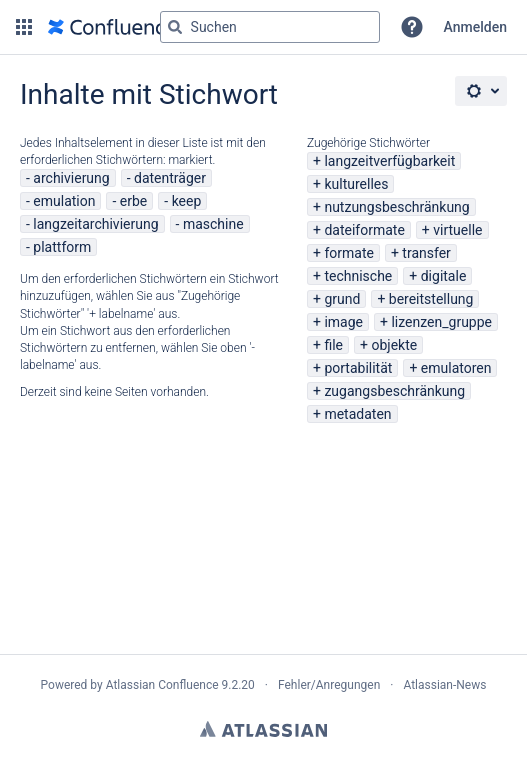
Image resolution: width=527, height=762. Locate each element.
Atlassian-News (444, 685)
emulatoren (456, 368)
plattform (62, 247)
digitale (444, 276)
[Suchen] (175, 27)
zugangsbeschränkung (394, 391)
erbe (133, 201)
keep (187, 201)
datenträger (170, 178)
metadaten (357, 414)
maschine (213, 224)
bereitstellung (431, 299)
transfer (426, 253)
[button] (24, 27)
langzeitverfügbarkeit (389, 161)
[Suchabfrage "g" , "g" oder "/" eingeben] (270, 27)
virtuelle (457, 230)
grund (342, 299)
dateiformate (364, 230)
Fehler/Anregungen (329, 685)
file (333, 345)
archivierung (71, 178)
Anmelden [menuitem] (475, 27)
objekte (394, 345)
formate (349, 253)
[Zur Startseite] (112, 27)
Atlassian (263, 729)
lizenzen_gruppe (441, 322)
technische (358, 276)
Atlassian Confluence (162, 685)
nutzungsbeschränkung (396, 207)
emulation (64, 201)
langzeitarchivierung (95, 224)
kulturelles (356, 184)
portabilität (358, 368)
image (343, 322)
